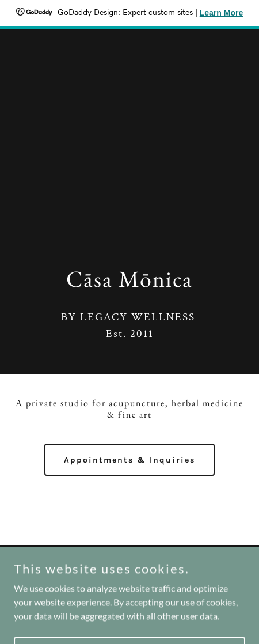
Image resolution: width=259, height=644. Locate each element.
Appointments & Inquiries (129, 460)
